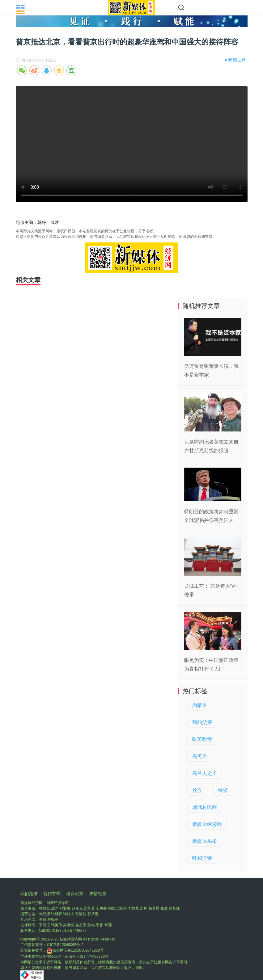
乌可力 (200, 756)
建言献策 (75, 894)
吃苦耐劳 (202, 739)
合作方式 (52, 894)
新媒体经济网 (207, 824)
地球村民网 (205, 807)
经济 (223, 790)
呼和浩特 (202, 858)
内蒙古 (200, 705)
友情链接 (98, 894)
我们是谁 (29, 894)
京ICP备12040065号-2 (65, 945)
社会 (197, 790)
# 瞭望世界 (235, 60)
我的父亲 (202, 722)
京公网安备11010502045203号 (75, 950)
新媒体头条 (205, 841)
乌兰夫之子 (205, 773)
